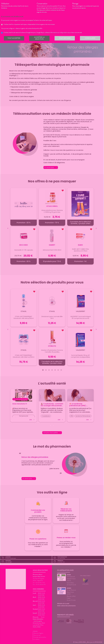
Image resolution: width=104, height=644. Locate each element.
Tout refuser (65, 38)
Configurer (90, 38)
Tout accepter (14, 38)
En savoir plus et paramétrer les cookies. (14, 16)
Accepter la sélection (39, 38)
